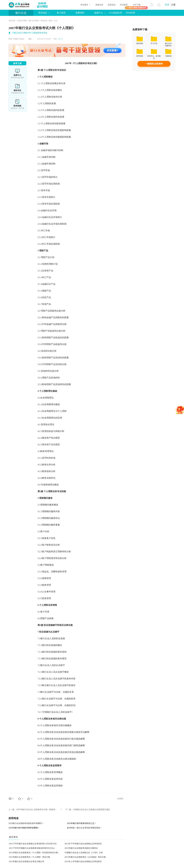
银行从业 (21, 13)
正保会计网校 (22, 21)
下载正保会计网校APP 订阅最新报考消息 (30, 33)
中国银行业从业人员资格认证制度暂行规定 (92, 810)
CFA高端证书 (115, 13)
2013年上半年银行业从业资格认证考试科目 (83, 862)
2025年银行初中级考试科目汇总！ (82, 823)
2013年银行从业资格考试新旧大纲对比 (81, 848)
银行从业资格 (34, 21)
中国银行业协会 (19, 39)
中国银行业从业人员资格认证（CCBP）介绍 (84, 853)
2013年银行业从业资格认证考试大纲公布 (27, 862)
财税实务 (99, 5)
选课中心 (99, 13)
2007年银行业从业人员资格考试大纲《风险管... (37, 810)
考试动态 (43, 13)
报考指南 (17, 104)
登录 (167, 5)
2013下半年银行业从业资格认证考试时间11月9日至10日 (33, 844)
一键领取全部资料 (154, 64)
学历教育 (124, 5)
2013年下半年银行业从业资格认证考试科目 (83, 844)
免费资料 (80, 13)
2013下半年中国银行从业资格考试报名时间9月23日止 (32, 848)
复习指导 (61, 13)
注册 (173, 5)
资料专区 (17, 89)
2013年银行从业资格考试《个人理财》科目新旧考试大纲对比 (35, 853)
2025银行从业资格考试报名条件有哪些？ (26, 823)
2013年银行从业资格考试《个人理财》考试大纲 (30, 857)
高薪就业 (112, 5)
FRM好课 (130, 13)
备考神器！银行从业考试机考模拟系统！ (84, 828)
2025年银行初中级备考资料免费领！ (24, 828)
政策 (51, 21)
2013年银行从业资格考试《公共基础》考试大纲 (85, 857)
